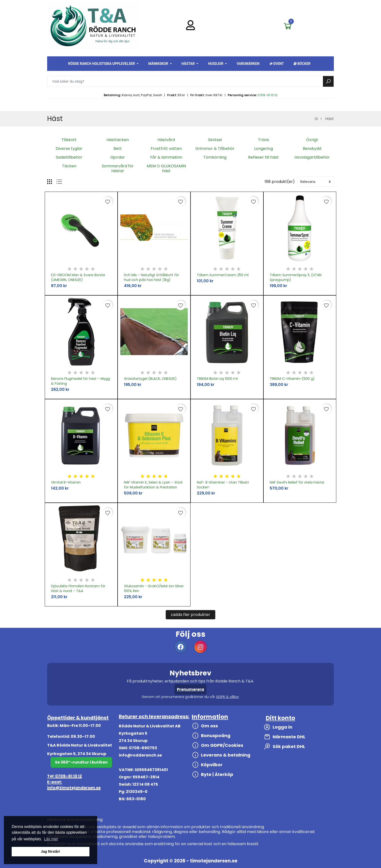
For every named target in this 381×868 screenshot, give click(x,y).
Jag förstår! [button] (50, 851)
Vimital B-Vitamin (66, 482)
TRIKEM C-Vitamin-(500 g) (292, 379)
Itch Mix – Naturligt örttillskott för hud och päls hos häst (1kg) (152, 277)
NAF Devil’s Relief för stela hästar (297, 482)
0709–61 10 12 (268, 95)
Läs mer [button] (51, 839)
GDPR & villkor (227, 697)
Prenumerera (190, 689)
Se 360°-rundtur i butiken (81, 762)
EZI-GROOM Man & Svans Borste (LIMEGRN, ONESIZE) (78, 277)
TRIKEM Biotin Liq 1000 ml (217, 379)
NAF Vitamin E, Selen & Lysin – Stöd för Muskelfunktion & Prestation (153, 485)
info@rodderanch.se (140, 755)
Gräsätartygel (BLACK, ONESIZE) (150, 379)
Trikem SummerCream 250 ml (223, 275)
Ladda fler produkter (190, 615)
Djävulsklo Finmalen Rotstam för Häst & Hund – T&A (78, 588)
